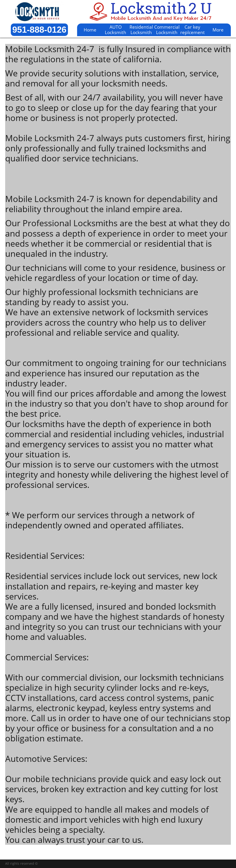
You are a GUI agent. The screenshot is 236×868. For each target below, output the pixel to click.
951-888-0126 (39, 30)
